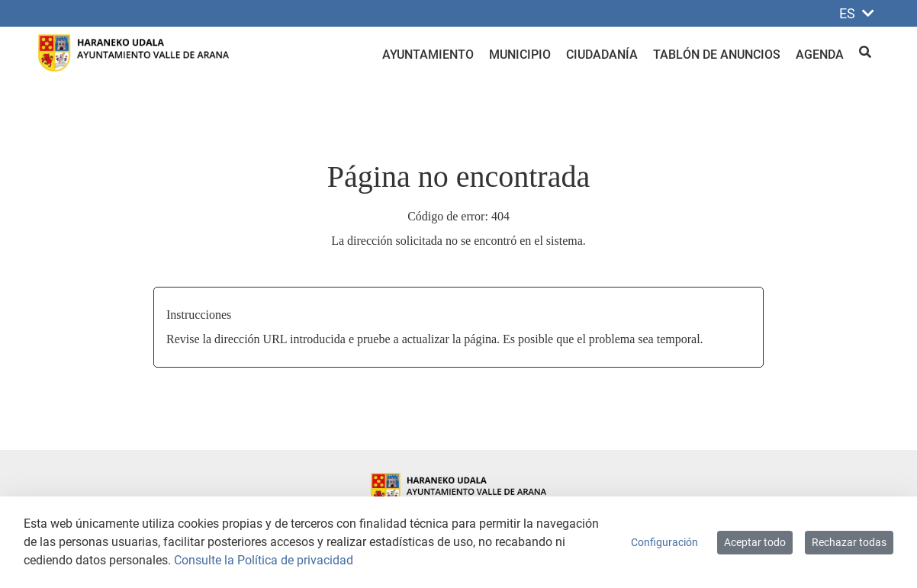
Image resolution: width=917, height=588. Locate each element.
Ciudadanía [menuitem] (602, 55)
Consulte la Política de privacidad (264, 560)
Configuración (664, 542)
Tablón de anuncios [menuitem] (717, 55)
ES (857, 13)
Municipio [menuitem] (520, 55)
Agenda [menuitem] (820, 55)
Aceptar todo (755, 542)
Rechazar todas (849, 542)
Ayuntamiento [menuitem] (428, 55)
